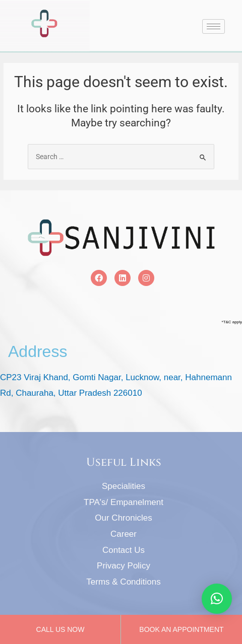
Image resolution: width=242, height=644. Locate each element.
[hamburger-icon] (214, 26)
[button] (217, 599)
